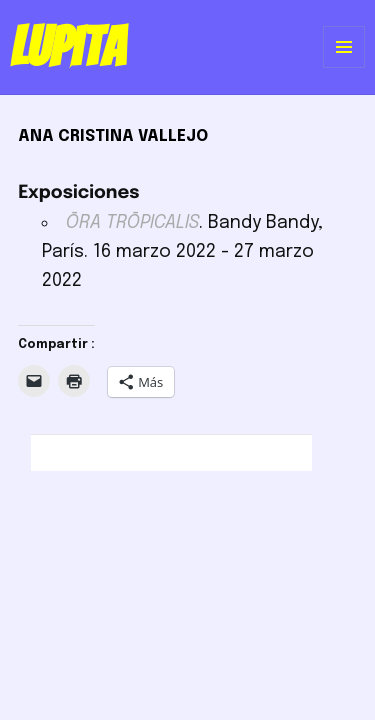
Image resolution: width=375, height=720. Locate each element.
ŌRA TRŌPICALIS (132, 223)
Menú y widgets (344, 67)
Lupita (67, 47)
